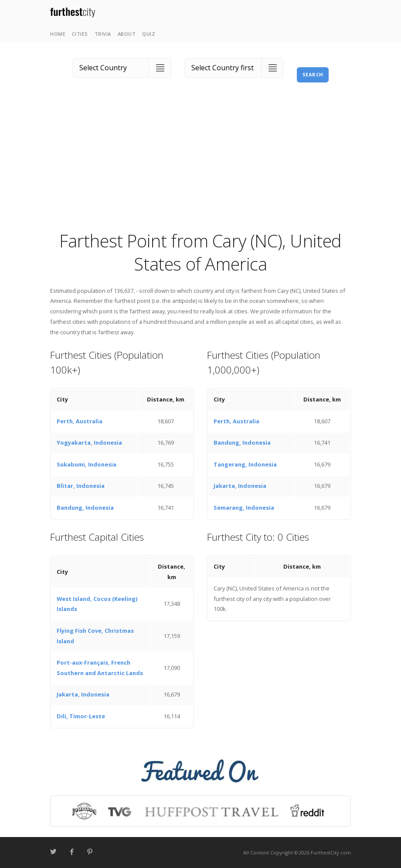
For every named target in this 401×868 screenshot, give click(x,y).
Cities (80, 34)
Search (313, 74)
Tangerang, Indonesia (245, 464)
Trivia (103, 34)
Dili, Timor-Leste (81, 716)
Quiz (149, 34)
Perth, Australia (80, 421)
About (127, 34)
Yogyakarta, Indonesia (89, 443)
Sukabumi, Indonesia (87, 464)
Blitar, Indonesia (81, 486)
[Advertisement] (200, 164)
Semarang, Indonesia (244, 508)
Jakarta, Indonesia (240, 486)
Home (58, 34)
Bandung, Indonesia (85, 508)
